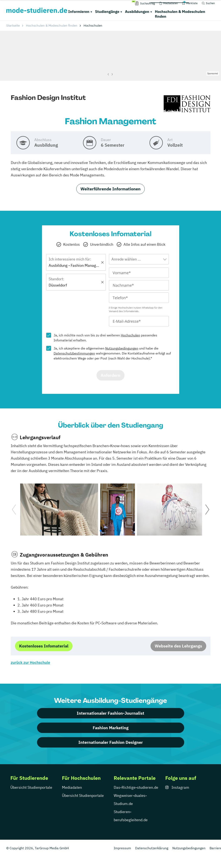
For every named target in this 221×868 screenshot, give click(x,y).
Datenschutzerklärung (152, 848)
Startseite (13, 25)
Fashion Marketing (111, 728)
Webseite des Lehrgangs (178, 646)
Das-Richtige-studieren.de (136, 787)
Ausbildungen (137, 12)
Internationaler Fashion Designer (111, 742)
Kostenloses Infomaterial (44, 646)
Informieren (79, 12)
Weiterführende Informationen (110, 189)
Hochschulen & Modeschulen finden (180, 14)
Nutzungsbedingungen (122, 348)
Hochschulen (130, 335)
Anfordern (110, 375)
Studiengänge (107, 12)
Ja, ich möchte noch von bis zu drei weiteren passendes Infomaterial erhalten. (105, 338)
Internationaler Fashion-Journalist (110, 713)
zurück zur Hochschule (30, 663)
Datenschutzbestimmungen (74, 353)
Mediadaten (72, 787)
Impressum (122, 848)
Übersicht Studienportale (31, 787)
